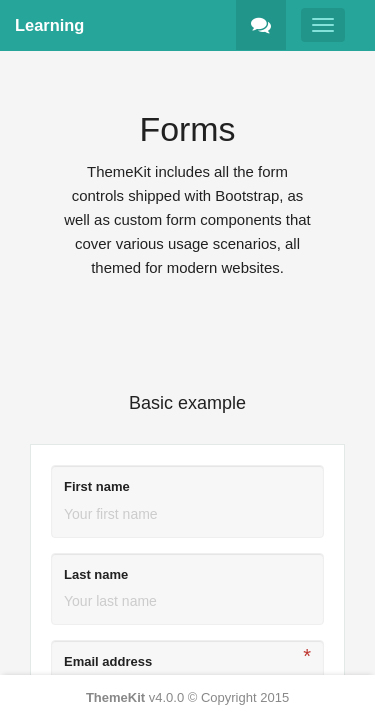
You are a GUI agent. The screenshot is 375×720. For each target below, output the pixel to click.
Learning (49, 25)
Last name (96, 574)
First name (97, 486)
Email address (108, 661)
